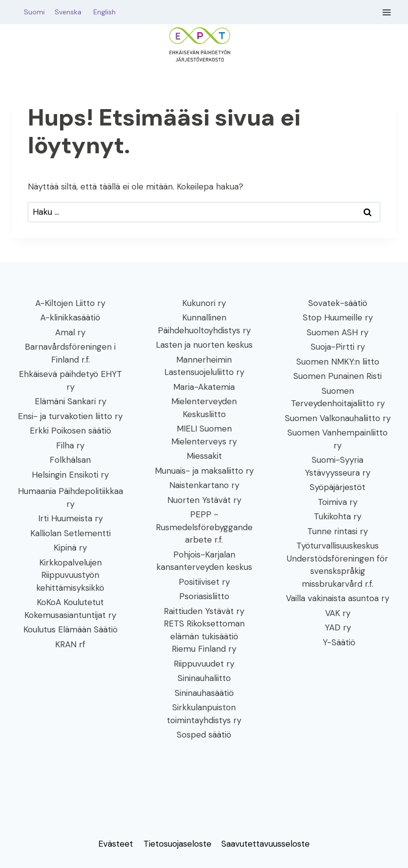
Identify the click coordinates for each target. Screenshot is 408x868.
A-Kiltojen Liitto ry (70, 303)
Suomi (32, 12)
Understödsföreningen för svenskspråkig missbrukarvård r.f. (338, 571)
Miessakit (204, 456)
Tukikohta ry (338, 516)
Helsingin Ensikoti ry (70, 475)
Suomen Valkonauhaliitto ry (338, 418)
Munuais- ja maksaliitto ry (204, 471)
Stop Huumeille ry (338, 317)
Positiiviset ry (204, 582)
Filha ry (70, 445)
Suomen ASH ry (338, 332)
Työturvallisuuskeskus (338, 546)
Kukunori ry (204, 303)
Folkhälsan (70, 460)
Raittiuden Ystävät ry (204, 611)
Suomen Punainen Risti (338, 376)
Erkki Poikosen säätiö (70, 431)
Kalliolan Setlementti (70, 533)
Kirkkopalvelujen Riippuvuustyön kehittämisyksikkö (70, 575)
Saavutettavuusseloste (266, 844)
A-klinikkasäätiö (70, 317)
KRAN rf (70, 644)
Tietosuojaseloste (177, 844)
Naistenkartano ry (204, 485)
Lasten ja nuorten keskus (204, 345)
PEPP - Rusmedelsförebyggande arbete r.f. (204, 527)
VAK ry (338, 613)
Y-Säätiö (338, 642)
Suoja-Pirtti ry (338, 347)
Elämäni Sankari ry (70, 401)
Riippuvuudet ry (204, 664)
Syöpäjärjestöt (338, 487)
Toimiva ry (338, 502)
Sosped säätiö (204, 735)
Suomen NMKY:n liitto (338, 362)
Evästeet (116, 844)
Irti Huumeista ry (70, 518)
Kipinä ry (70, 548)
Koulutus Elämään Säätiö (70, 629)
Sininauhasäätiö (204, 693)
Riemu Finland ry (204, 649)
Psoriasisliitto (204, 596)
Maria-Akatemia (204, 387)
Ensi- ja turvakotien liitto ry (70, 416)
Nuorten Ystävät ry (204, 500)
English (104, 12)
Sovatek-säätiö (338, 303)
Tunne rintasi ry (338, 531)
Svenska (73, 12)
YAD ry (338, 627)
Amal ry (70, 332)
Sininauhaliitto (204, 678)
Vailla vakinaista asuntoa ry (338, 598)
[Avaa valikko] (387, 12)
